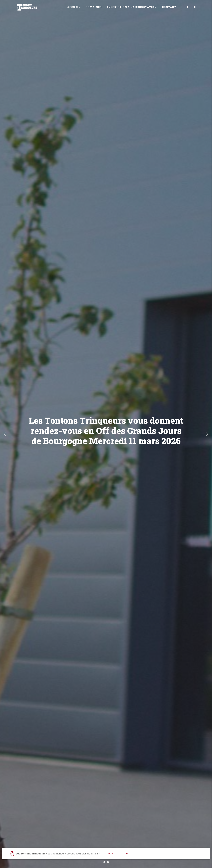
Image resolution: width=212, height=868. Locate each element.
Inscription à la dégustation (132, 7)
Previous (5, 434)
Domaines (94, 7)
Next (207, 434)
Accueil (74, 7)
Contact (169, 7)
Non (111, 854)
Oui (127, 854)
